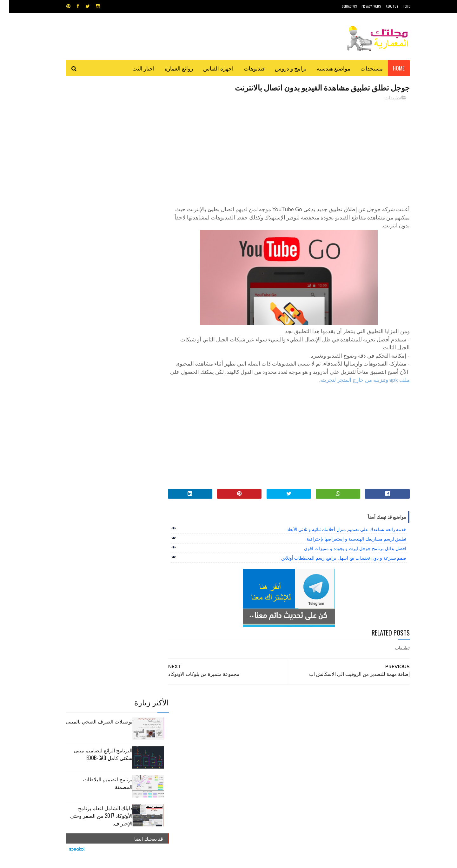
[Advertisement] (286, 151)
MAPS (259, 714)
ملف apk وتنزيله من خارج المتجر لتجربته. (344, 389)
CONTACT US (340, 6)
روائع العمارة (170, 68)
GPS (276, 714)
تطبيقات (384, 98)
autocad (218, 714)
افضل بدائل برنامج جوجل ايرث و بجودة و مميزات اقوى (346, 557)
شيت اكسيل (248, 736)
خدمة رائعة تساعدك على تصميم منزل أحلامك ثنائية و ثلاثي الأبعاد (338, 538)
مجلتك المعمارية (365, 860)
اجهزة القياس (209, 68)
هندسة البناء (242, 747)
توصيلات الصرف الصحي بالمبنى (90, 112)
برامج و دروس (281, 68)
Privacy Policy (362, 6)
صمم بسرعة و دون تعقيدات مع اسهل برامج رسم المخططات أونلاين (335, 566)
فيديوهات (245, 68)
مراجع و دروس (204, 736)
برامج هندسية (253, 725)
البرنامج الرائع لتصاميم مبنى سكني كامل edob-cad (94, 145)
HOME (397, 6)
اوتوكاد (275, 725)
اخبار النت (134, 68)
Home (390, 68)
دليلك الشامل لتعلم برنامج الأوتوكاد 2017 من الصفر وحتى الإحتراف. (92, 207)
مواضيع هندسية (324, 68)
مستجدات (362, 68)
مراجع (227, 736)
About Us (383, 6)
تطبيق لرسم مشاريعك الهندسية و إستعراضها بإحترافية (347, 547)
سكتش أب (273, 736)
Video (241, 714)
